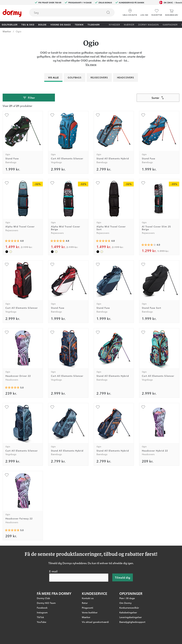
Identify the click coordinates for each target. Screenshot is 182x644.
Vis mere (91, 64)
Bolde (42, 24)
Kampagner (170, 24)
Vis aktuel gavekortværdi (95, 622)
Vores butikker (90, 612)
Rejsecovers (99, 77)
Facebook (42, 608)
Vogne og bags (61, 24)
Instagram (42, 612)
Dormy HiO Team (46, 603)
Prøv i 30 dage (127, 598)
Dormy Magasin (149, 24)
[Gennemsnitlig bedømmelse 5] (12, 388)
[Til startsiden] (12, 13)
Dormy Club (43, 598)
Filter (29, 98)
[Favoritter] (157, 13)
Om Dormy (125, 603)
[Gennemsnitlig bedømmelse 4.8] (12, 241)
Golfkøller (10, 24)
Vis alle (53, 77)
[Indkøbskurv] (171, 13)
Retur (85, 603)
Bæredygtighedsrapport (132, 622)
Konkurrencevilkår (129, 608)
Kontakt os (88, 598)
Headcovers (125, 77)
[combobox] (72, 12)
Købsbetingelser (128, 612)
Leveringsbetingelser (131, 617)
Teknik (79, 24)
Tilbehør (94, 24)
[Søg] (108, 12)
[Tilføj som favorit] (7, 115)
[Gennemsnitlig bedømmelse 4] (149, 245)
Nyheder (114, 24)
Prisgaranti (88, 608)
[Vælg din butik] (130, 11)
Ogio (19, 31)
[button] (144, 11)
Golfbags (74, 77)
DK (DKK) (170, 2)
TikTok (40, 617)
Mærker (129, 24)
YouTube (42, 622)
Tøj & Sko (28, 24)
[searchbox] (64, 12)
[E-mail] (79, 578)
